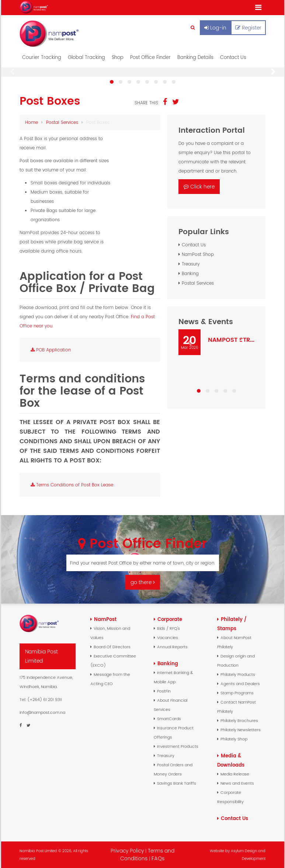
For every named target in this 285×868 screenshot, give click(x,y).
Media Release (235, 774)
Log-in (215, 28)
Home (32, 122)
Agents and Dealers (240, 684)
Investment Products (178, 746)
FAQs (158, 858)
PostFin (164, 691)
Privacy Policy (127, 851)
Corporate (170, 619)
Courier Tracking (42, 57)
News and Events (237, 783)
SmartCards (169, 719)
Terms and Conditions (147, 855)
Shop (118, 57)
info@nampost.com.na (42, 712)
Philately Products (238, 674)
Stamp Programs (237, 693)
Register (248, 28)
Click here (199, 187)
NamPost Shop (198, 254)
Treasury (191, 264)
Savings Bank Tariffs (177, 783)
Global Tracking (86, 57)
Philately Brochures (239, 721)
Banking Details (195, 57)
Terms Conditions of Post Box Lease (72, 485)
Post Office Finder (150, 57)
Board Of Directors (112, 647)
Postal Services (62, 122)
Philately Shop (234, 739)
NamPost (105, 619)
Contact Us (233, 57)
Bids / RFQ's (168, 628)
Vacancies (168, 638)
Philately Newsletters (241, 730)
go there (143, 582)
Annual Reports (172, 647)
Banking (190, 273)
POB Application (51, 350)
